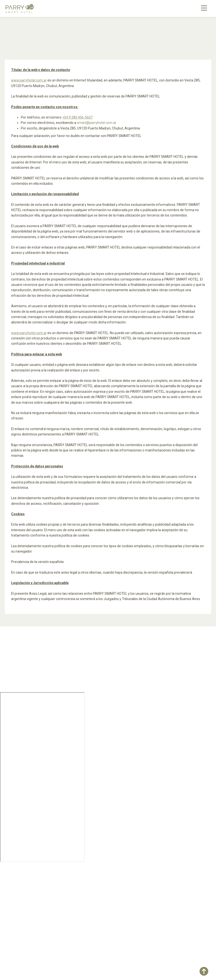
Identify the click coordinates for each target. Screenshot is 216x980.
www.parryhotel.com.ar (29, 80)
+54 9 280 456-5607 (77, 117)
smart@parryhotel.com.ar (97, 123)
